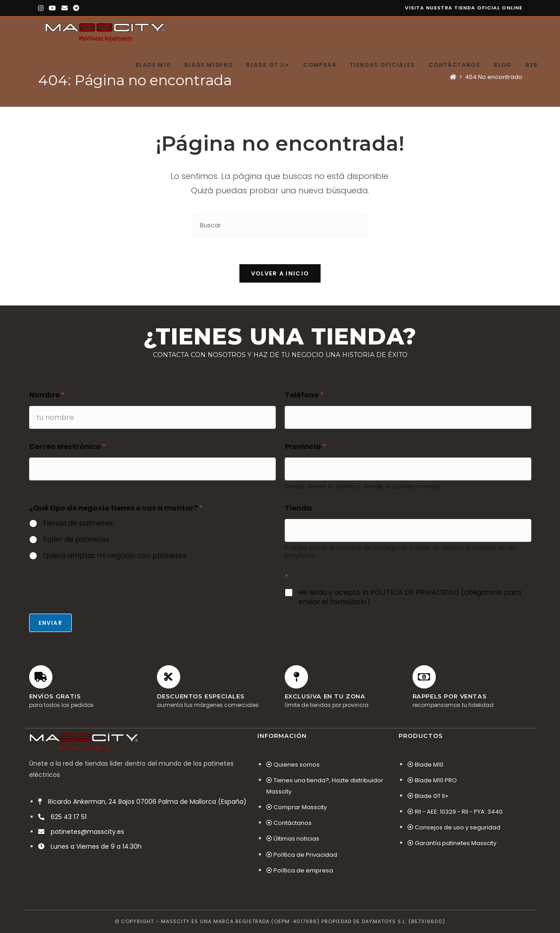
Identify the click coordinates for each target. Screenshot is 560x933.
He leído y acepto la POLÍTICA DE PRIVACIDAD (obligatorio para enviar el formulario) (410, 597)
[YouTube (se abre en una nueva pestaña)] (52, 8)
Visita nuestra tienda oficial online (464, 8)
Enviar (50, 623)
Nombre (47, 395)
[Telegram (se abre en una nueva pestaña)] (76, 8)
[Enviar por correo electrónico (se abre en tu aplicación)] (65, 8)
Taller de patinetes (76, 540)
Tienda (298, 508)
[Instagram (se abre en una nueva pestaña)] (42, 8)
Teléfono (304, 395)
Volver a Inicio (280, 273)
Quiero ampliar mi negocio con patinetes (115, 556)
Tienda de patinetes (78, 524)
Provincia (305, 447)
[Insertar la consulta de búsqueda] (280, 225)
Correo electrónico (67, 447)
